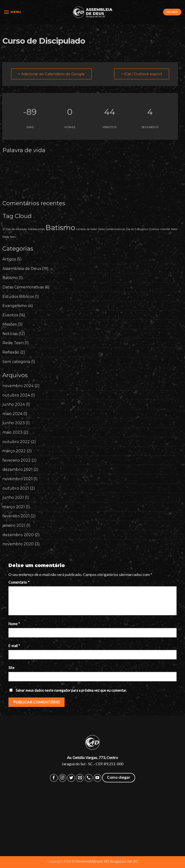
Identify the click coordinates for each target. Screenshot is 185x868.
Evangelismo (15, 306)
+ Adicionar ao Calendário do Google (51, 74)
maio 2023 (12, 432)
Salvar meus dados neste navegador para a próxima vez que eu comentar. (71, 690)
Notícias (10, 334)
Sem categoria (16, 362)
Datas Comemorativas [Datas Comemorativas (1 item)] (111, 229)
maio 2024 (12, 414)
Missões (10, 324)
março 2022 (14, 451)
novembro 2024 (18, 386)
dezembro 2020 (18, 535)
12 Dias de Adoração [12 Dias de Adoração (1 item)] (15, 229)
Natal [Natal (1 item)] (174, 229)
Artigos (9, 259)
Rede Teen (13, 343)
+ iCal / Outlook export (142, 74)
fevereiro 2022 (17, 460)
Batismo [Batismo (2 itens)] (60, 228)
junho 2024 (14, 404)
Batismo (10, 278)
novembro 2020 (18, 544)
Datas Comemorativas (23, 287)
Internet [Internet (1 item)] (165, 229)
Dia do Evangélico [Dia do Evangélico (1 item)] (137, 229)
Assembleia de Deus (22, 269)
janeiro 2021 (14, 525)
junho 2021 (13, 497)
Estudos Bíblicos (18, 297)
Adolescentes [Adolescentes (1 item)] (36, 229)
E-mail (14, 646)
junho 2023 (14, 423)
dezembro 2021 (17, 469)
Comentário (19, 582)
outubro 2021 (16, 488)
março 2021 (14, 507)
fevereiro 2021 (16, 516)
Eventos (10, 315)
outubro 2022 (16, 442)
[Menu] (12, 12)
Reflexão (11, 352)
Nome (14, 624)
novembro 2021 (17, 479)
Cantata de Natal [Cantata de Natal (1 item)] (86, 229)
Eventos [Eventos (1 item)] (154, 229)
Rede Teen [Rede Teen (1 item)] (9, 237)
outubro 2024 (16, 395)
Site (11, 668)
